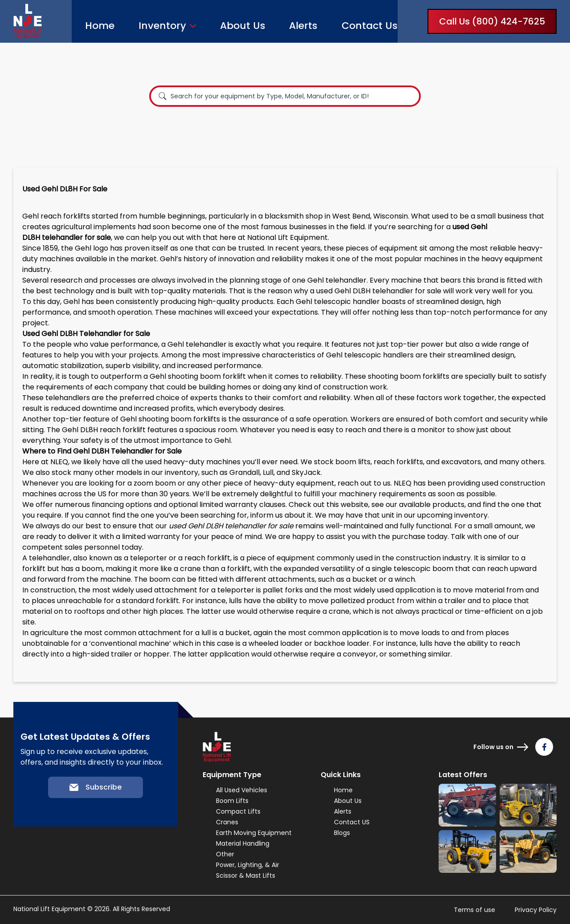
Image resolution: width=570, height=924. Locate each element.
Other (225, 854)
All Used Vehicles (242, 790)
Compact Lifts (238, 811)
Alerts (303, 26)
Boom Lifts (232, 801)
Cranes (227, 822)
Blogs (342, 833)
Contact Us (370, 26)
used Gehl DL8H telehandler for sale (379, 291)
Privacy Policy (536, 910)
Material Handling (243, 843)
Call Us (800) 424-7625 (492, 21)
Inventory (162, 26)
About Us (243, 26)
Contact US (352, 822)
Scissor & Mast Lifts (246, 875)
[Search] (163, 96)
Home (100, 26)
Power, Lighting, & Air (248, 865)
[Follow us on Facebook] (544, 747)
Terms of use (474, 910)
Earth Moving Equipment (254, 833)
